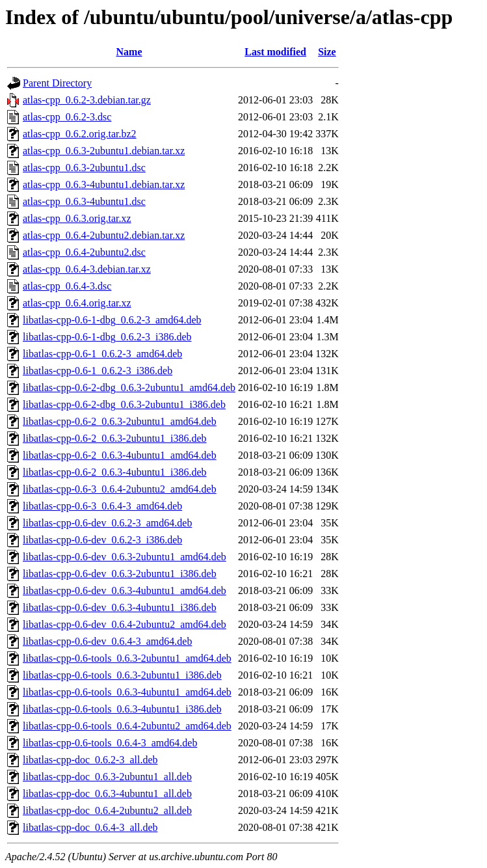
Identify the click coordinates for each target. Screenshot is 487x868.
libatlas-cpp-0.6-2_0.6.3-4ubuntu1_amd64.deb (120, 455)
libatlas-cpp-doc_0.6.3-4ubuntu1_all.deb (107, 793)
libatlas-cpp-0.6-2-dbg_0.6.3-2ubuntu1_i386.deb (124, 404)
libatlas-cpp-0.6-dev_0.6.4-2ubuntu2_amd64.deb (125, 624)
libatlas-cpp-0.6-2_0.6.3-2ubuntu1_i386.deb (115, 438)
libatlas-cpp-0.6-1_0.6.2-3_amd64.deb (102, 354)
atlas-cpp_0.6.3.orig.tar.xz (77, 218)
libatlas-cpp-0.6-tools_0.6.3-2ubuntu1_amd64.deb (127, 658)
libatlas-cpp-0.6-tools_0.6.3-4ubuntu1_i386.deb (122, 709)
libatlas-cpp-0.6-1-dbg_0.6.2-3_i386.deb (107, 337)
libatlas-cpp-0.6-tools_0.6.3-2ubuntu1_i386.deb (122, 675)
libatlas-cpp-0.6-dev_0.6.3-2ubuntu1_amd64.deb (125, 557)
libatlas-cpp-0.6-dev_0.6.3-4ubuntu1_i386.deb (120, 607)
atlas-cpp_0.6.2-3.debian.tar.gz (87, 100)
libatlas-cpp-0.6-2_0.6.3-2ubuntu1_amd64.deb (120, 421)
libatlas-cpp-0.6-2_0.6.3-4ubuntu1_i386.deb (115, 472)
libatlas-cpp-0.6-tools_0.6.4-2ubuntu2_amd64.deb (127, 726)
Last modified (275, 52)
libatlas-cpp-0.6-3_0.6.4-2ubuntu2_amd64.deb (120, 489)
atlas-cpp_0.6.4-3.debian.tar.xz (87, 269)
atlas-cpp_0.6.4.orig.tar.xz (77, 303)
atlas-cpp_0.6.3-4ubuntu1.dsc (84, 201)
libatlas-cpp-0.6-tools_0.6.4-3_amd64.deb (110, 743)
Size (327, 52)
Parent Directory (57, 83)
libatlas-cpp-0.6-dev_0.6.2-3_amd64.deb (107, 523)
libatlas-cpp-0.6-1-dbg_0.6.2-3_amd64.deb (112, 320)
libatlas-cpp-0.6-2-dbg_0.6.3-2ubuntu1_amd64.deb (129, 387)
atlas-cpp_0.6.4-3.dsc (67, 286)
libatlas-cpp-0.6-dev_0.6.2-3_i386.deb (102, 540)
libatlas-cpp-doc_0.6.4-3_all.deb (90, 827)
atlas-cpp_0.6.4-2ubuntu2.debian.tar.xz (104, 235)
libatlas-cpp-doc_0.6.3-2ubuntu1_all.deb (107, 777)
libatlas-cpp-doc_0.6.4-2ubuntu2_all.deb (107, 810)
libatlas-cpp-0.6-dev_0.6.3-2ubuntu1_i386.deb (120, 574)
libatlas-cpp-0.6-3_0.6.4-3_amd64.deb (102, 506)
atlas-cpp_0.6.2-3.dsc (67, 117)
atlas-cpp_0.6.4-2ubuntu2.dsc (84, 252)
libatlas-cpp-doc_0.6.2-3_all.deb (90, 760)
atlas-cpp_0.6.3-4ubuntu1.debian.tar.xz (104, 184)
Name (129, 52)
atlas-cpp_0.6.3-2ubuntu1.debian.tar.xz (104, 151)
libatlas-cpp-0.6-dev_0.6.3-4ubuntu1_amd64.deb (125, 590)
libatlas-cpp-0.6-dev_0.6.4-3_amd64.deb (107, 641)
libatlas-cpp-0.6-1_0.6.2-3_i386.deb (98, 371)
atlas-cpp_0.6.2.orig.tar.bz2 (80, 134)
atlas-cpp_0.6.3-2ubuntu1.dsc (84, 168)
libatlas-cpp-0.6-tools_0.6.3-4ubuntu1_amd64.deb (127, 692)
